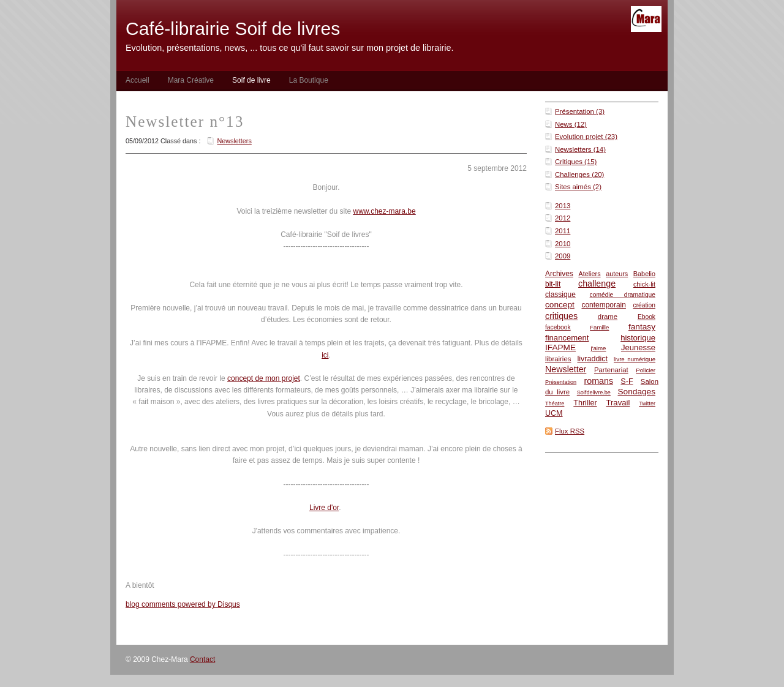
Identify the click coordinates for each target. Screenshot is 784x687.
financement (567, 338)
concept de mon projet (264, 378)
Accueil (138, 80)
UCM (554, 413)
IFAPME (560, 347)
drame (608, 317)
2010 (563, 244)
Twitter (647, 404)
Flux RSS (570, 431)
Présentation (561, 382)
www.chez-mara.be (385, 211)
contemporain (603, 305)
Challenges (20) (579, 175)
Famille (599, 327)
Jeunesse (638, 347)
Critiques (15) (576, 162)
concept (560, 305)
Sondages (636, 392)
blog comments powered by (183, 604)
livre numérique (635, 359)
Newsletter (566, 369)
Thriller (585, 403)
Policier (646, 370)
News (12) (571, 124)
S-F (627, 381)
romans (598, 381)
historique (638, 338)
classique (560, 295)
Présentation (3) (580, 111)
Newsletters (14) (580, 149)
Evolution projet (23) (586, 137)
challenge (597, 283)
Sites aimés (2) (578, 187)
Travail (618, 403)
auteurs (617, 274)
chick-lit (644, 284)
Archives (559, 274)
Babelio (644, 274)
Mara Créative (191, 80)
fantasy (642, 327)
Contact (202, 659)
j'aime (599, 348)
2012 (563, 218)
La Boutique (309, 80)
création (644, 305)
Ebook (646, 317)
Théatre (555, 404)
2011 (563, 231)
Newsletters (234, 141)
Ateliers (589, 274)
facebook (558, 327)
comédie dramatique (623, 295)
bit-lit (553, 284)
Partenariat (611, 370)
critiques (561, 316)
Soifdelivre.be (594, 392)
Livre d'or (324, 508)
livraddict (592, 359)
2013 (563, 206)
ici (325, 355)
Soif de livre (251, 80)
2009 (563, 256)
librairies (558, 359)
